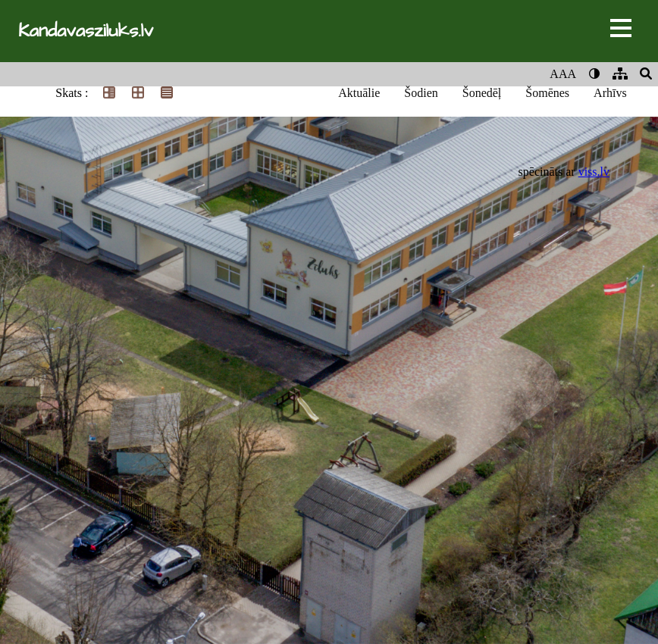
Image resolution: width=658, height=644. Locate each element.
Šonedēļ (482, 93)
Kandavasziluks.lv (86, 31)
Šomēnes (547, 93)
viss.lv (594, 172)
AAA (563, 74)
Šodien (421, 93)
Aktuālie (359, 93)
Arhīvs (610, 93)
